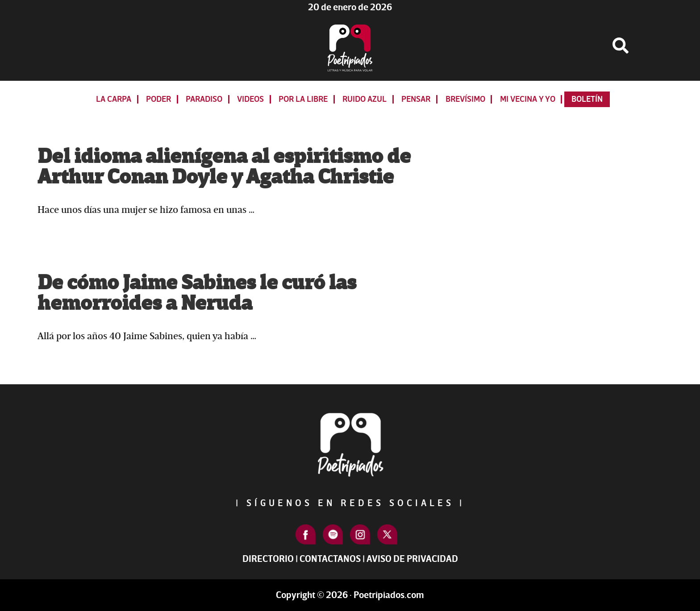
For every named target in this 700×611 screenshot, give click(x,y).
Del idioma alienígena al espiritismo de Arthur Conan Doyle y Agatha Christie (224, 167)
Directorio (268, 559)
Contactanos (330, 559)
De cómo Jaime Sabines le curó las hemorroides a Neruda (197, 293)
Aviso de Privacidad (412, 559)
